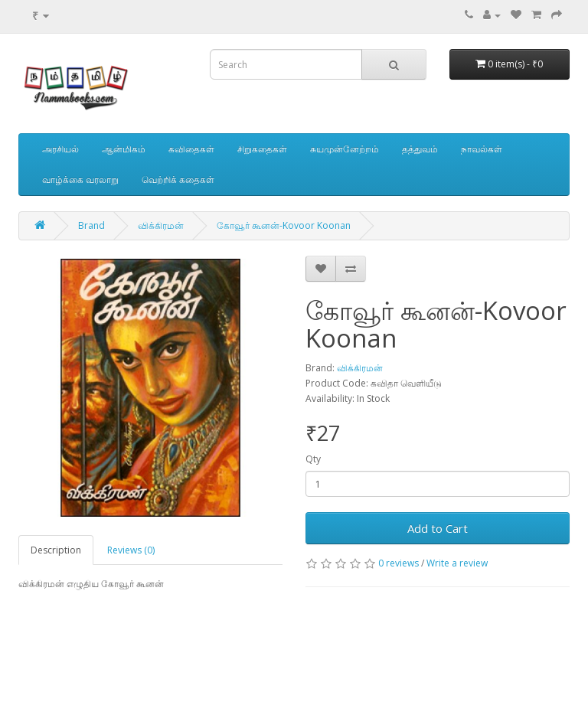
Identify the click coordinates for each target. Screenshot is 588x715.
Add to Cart (438, 528)
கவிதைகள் (191, 149)
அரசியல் (60, 149)
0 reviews (399, 563)
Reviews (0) (131, 550)
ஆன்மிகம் (124, 149)
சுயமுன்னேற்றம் (345, 149)
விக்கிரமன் (161, 225)
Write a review (457, 563)
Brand (91, 225)
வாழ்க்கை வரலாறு (80, 180)
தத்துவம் (420, 149)
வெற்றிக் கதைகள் (178, 180)
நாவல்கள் (482, 149)
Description (56, 550)
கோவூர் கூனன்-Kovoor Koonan (284, 225)
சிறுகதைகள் (262, 149)
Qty (313, 459)
